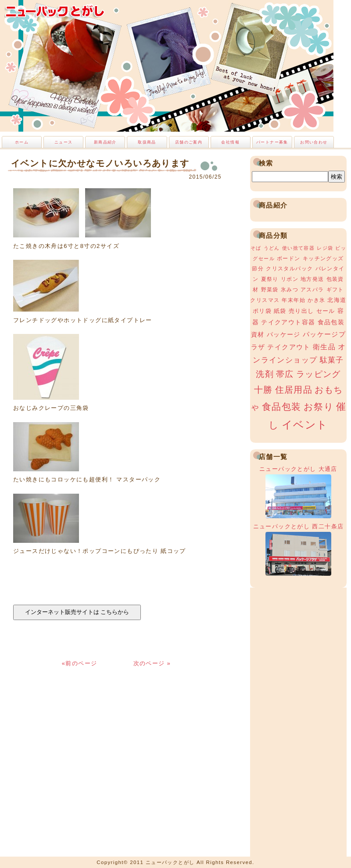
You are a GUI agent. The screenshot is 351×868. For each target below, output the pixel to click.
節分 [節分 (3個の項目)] (258, 269)
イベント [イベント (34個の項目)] (305, 425)
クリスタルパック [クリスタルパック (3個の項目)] (289, 269)
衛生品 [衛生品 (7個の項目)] (324, 347)
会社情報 (230, 142)
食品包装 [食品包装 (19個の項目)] (282, 407)
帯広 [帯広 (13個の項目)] (285, 374)
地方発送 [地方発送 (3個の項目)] (312, 279)
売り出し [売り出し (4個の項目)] (301, 311)
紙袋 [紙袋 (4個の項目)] (280, 311)
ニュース (64, 142)
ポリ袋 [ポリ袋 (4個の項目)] (262, 311)
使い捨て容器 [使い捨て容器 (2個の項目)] (298, 248)
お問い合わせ (314, 142)
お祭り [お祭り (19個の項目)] (319, 407)
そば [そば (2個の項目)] (256, 248)
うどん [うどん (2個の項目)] (272, 248)
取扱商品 (147, 142)
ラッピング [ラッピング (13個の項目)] (319, 374)
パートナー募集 (272, 142)
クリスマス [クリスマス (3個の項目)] (265, 300)
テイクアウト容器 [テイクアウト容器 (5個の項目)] (288, 322)
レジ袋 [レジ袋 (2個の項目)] (325, 248)
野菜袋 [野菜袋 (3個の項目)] (270, 290)
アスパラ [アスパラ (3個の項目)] (312, 290)
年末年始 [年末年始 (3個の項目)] (294, 300)
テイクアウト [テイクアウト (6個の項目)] (289, 347)
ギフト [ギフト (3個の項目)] (335, 290)
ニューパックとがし (55, 11)
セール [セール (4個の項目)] (326, 311)
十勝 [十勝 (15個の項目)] (263, 390)
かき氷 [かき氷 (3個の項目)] (316, 300)
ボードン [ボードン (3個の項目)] (289, 258)
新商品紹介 (105, 142)
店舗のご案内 (189, 142)
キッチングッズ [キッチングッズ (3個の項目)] (323, 258)
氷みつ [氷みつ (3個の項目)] (290, 290)
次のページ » (152, 663)
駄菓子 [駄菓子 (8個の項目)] (332, 360)
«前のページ (81, 663)
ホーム (22, 142)
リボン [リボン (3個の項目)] (290, 279)
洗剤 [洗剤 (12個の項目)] (265, 374)
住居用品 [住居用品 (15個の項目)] (294, 390)
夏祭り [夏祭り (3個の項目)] (270, 279)
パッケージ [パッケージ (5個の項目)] (284, 334)
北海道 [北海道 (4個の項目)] (337, 300)
